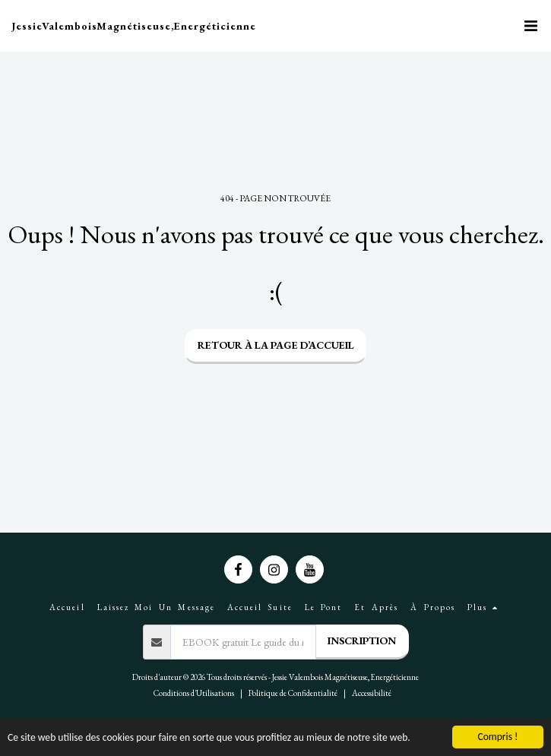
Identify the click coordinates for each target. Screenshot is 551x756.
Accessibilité (372, 693)
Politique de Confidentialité (293, 693)
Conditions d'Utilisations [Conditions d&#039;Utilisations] (194, 693)
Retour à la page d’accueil (276, 345)
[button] (530, 26)
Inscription (362, 641)
